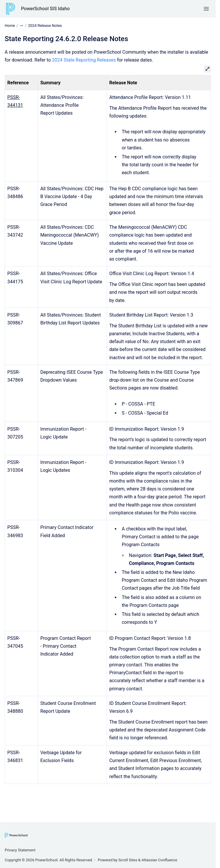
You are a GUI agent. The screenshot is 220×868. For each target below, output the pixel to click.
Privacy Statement (20, 850)
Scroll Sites (128, 860)
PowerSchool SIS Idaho (45, 9)
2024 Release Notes (45, 26)
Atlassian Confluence (159, 860)
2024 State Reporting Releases (84, 60)
